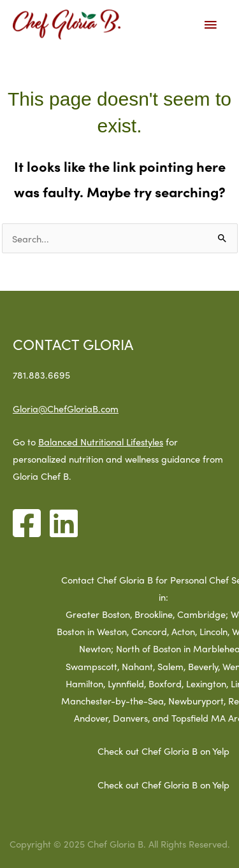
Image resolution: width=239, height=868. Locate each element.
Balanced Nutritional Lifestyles (101, 441)
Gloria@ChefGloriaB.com (66, 408)
